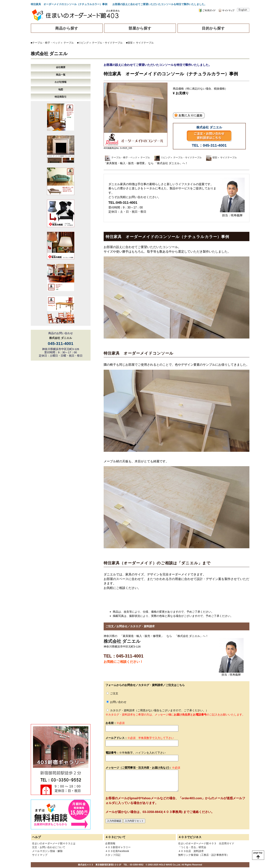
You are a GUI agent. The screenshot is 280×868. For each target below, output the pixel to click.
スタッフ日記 (113, 855)
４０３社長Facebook (117, 851)
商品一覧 (61, 75)
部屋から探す (140, 28)
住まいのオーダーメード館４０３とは (54, 843)
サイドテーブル (145, 43)
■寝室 (129, 43)
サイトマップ (40, 855)
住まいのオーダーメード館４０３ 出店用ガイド (206, 843)
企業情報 (110, 843)
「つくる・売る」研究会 (192, 847)
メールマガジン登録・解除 (47, 851)
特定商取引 (61, 97)
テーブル (69, 43)
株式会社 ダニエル (49, 54)
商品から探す (67, 28)
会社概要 (61, 67)
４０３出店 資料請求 (191, 851)
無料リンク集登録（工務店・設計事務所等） (204, 855)
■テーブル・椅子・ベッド (46, 43)
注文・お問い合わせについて (49, 847)
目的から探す (213, 28)
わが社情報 (61, 82)
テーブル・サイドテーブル (107, 43)
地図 (61, 89)
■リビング (83, 43)
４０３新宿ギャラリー (118, 847)
